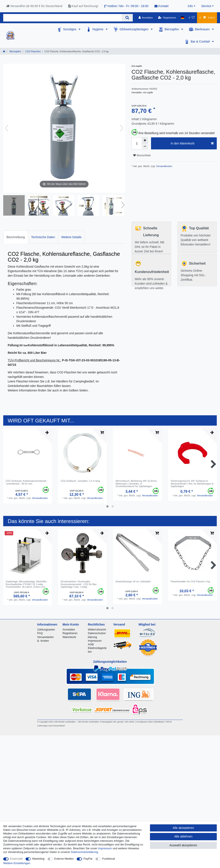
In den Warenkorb (192, 144)
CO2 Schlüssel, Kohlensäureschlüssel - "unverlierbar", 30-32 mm (27, 482)
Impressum (95, 641)
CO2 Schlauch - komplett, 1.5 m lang (80, 481)
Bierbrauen (203, 29)
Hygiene (98, 29)
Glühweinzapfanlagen (134, 29)
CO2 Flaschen (33, 51)
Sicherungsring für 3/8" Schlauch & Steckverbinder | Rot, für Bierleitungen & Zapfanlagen (192, 484)
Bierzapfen (172, 29)
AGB (91, 644)
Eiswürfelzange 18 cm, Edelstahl (133, 581)
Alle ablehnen (183, 836)
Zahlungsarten (46, 630)
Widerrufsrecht (97, 630)
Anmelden (69, 630)
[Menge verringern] (145, 146)
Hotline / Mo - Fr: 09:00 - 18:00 (126, 6)
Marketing (38, 859)
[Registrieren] (167, 18)
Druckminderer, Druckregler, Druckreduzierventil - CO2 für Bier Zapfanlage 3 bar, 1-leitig (79, 584)
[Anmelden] (146, 18)
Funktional (108, 859)
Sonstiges (70, 29)
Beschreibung (16, 237)
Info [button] (190, 6)
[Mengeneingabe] (137, 143)
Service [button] (206, 6)
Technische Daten (43, 237)
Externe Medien (64, 859)
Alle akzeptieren (183, 828)
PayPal (88, 859)
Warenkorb (69, 637)
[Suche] (127, 18)
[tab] (16, 237)
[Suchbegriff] (63, 18)
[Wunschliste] (192, 18)
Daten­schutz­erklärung (84, 852)
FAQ (40, 633)
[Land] (183, 18)
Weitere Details (71, 237)
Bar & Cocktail (201, 41)
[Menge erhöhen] (145, 140)
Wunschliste (142, 155)
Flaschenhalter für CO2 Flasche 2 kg (190, 581)
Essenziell (16, 859)
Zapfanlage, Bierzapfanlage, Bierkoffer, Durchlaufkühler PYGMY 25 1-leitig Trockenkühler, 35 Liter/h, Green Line (26, 584)
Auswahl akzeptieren (183, 845)
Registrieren (70, 633)
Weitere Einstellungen (17, 863)
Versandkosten (164, 166)
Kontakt (161, 6)
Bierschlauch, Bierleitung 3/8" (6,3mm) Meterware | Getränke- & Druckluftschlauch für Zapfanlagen (136, 484)
